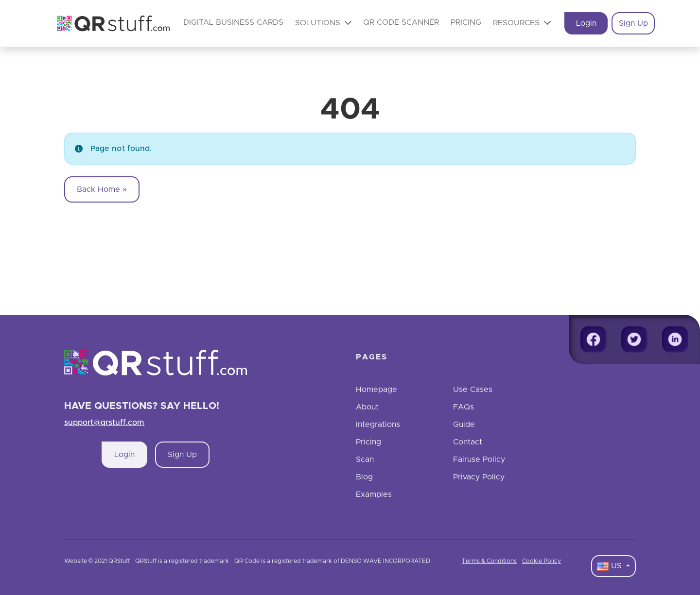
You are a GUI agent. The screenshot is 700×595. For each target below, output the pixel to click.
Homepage (376, 390)
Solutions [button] (323, 23)
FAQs (464, 407)
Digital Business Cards (233, 22)
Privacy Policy (479, 477)
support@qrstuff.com (105, 423)
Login (586, 23)
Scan (365, 459)
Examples (374, 494)
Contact (468, 442)
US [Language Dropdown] (611, 566)
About (367, 407)
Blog (364, 477)
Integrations (378, 425)
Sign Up (633, 23)
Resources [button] (522, 23)
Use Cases (473, 390)
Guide (464, 425)
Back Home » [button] (102, 189)
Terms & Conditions (489, 561)
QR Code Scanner (401, 22)
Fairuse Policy (479, 459)
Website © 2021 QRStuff (97, 561)
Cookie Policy (542, 561)
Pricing (466, 22)
